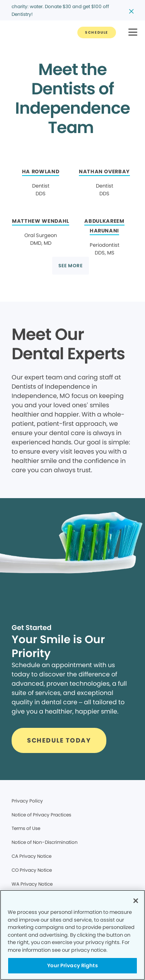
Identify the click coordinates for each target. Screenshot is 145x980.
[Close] (136, 901)
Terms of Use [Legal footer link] (26, 828)
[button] (133, 33)
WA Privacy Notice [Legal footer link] (32, 884)
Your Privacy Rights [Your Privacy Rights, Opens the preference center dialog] (72, 965)
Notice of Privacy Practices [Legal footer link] (41, 815)
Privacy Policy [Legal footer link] (27, 801)
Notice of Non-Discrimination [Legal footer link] (45, 842)
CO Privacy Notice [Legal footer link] (32, 870)
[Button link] (97, 32)
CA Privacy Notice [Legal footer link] (32, 856)
